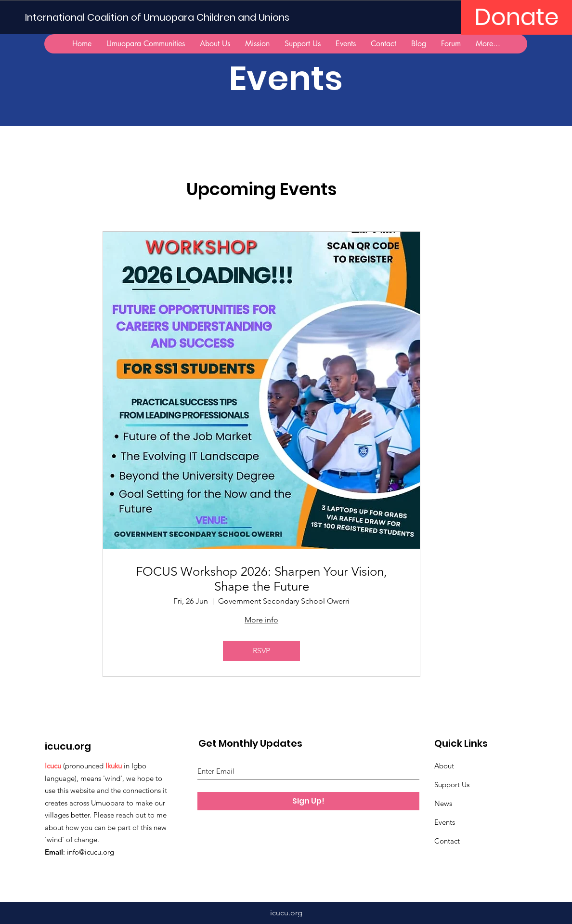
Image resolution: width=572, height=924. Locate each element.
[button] (145, 44)
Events (445, 822)
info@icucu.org (91, 852)
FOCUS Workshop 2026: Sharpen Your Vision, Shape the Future (261, 579)
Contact (447, 841)
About (444, 766)
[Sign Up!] (308, 801)
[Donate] (517, 17)
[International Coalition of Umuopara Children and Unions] (161, 17)
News (443, 803)
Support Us (452, 785)
